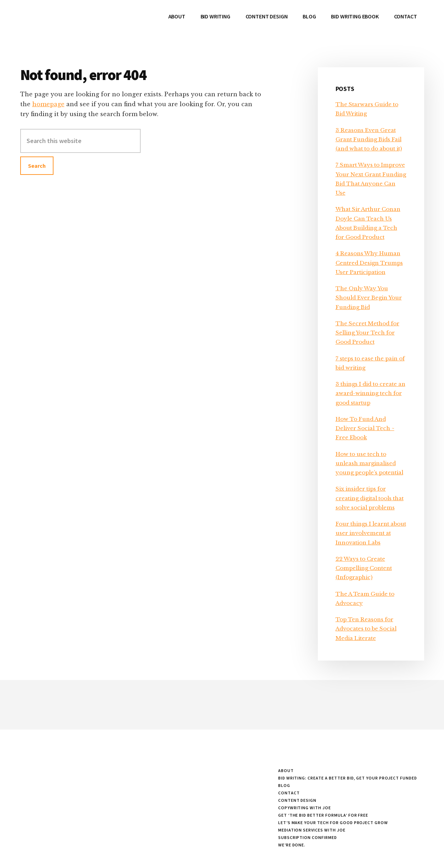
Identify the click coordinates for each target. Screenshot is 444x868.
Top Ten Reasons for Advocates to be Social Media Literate (366, 629)
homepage (48, 104)
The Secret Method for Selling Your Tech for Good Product (367, 333)
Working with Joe (73, 21)
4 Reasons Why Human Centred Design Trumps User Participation (369, 263)
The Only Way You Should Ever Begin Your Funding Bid (369, 298)
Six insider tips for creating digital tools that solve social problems (370, 498)
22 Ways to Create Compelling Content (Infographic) (364, 568)
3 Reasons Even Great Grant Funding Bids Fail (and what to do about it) (369, 139)
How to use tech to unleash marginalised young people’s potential (369, 463)
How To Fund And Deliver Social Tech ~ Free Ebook (365, 428)
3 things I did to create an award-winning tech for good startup (370, 393)
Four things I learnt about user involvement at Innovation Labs (371, 533)
